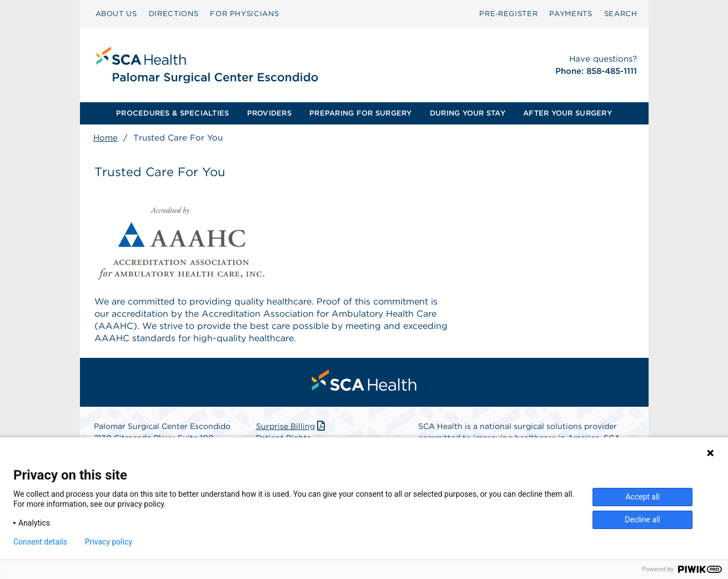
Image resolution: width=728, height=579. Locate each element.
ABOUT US (116, 14)
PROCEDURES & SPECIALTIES (172, 113)
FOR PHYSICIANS (244, 14)
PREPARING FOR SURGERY (360, 113)
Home (106, 138)
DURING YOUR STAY (468, 113)
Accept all (642, 497)
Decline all (642, 520)
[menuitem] (116, 14)
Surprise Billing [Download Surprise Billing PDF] (292, 426)
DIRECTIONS (174, 14)
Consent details (40, 542)
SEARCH (621, 14)
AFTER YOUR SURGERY (568, 113)
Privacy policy (109, 542)
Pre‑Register (508, 14)
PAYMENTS (571, 14)
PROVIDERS (269, 113)
